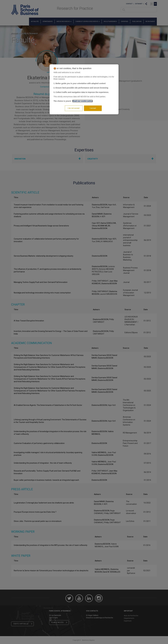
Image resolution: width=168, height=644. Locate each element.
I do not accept (74, 108)
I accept (93, 108)
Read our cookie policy (82, 101)
